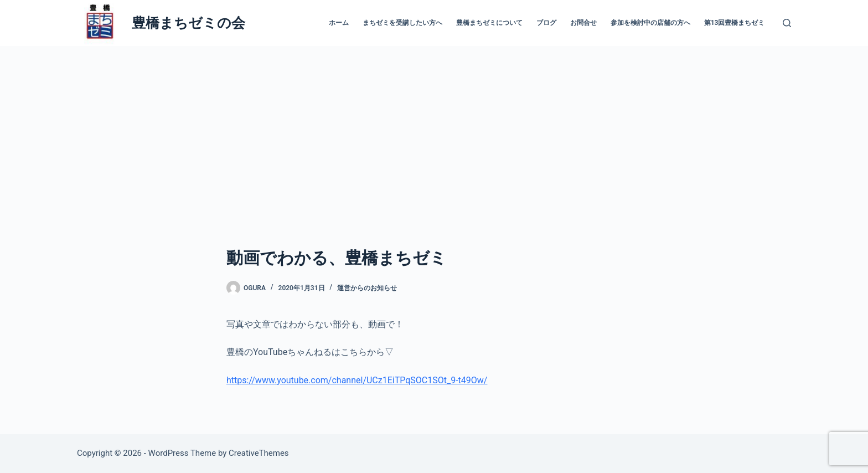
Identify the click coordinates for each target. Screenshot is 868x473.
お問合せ (583, 23)
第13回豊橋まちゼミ (735, 23)
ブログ (546, 23)
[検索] (787, 23)
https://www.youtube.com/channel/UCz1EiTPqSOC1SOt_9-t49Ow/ (357, 380)
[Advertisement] (434, 129)
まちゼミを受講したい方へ (402, 23)
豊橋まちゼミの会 (188, 23)
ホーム (339, 23)
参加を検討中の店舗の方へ (650, 23)
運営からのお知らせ (367, 288)
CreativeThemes (259, 453)
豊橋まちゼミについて (489, 23)
